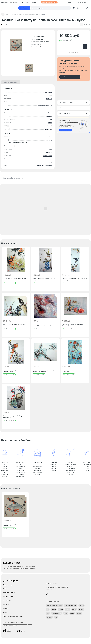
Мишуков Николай (47, 92)
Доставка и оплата (9, 593)
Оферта (6, 612)
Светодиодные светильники (54, 605)
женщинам (49, 152)
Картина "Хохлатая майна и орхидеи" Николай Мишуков (16, 325)
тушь (51, 119)
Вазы (48, 613)
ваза (51, 149)
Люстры (82, 605)
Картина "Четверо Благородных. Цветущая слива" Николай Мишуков (44, 371)
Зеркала (81, 609)
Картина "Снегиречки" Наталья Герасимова (45, 326)
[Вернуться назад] (3, 14)
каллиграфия (48, 165)
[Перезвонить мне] (73, 125)
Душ (56, 617)
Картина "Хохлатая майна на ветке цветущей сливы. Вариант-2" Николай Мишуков (75, 279)
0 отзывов (6, 24)
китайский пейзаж (36, 159)
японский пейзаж (47, 159)
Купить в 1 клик (73, 52)
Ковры (66, 613)
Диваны (54, 609)
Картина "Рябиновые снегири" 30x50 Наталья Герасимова (75, 371)
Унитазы (79, 613)
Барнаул (71, 2)
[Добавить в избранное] (27, 249)
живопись (49, 116)
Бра (48, 609)
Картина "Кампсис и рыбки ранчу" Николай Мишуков (15, 279)
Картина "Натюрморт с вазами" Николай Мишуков (44, 279)
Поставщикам (8, 600)
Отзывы (6, 608)
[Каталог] (24, 8)
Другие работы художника (13, 178)
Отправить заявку (70, 77)
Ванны (72, 613)
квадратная (49, 129)
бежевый (49, 126)
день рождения (48, 156)
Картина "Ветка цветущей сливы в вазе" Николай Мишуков (14, 525)
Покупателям (7, 585)
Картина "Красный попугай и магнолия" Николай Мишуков (14, 371)
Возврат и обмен (9, 597)
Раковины (49, 617)
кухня (50, 146)
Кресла (61, 609)
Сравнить (85, 24)
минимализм (49, 102)
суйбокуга (49, 99)
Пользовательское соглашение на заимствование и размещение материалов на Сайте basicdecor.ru (18, 624)
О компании (5, 2)
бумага (50, 123)
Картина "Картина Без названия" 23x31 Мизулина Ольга (73, 325)
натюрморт (41, 165)
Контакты (6, 604)
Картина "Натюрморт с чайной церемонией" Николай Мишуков (15, 417)
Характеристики (11, 82)
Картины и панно (57, 613)
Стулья (67, 609)
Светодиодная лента (71, 605)
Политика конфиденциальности (13, 616)
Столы (74, 609)
